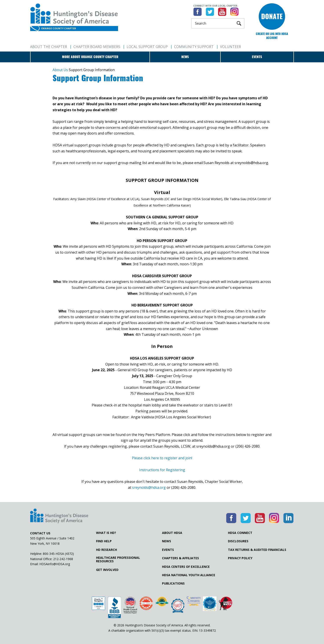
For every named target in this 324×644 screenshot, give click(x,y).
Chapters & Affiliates (180, 558)
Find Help (104, 541)
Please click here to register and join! (162, 458)
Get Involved (107, 570)
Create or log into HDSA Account (272, 36)
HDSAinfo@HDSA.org (55, 564)
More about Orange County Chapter (90, 57)
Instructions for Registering (162, 470)
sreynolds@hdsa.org (149, 487)
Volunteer (230, 47)
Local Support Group (147, 47)
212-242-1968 (63, 559)
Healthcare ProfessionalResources (118, 559)
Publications (173, 583)
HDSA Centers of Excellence (186, 567)
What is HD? (106, 533)
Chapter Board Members (97, 47)
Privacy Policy (240, 558)
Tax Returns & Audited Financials (257, 550)
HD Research (106, 550)
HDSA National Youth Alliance (189, 575)
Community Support (194, 47)
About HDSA (172, 533)
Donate (272, 16)
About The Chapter (49, 47)
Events (257, 57)
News (185, 57)
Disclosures (238, 541)
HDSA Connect (240, 533)
